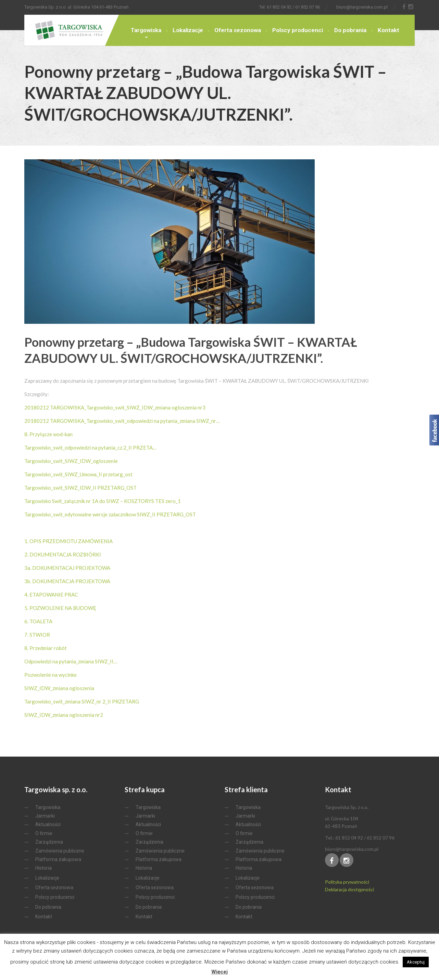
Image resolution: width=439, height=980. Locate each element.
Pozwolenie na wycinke (51, 675)
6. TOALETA (38, 621)
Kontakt (388, 30)
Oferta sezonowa (238, 30)
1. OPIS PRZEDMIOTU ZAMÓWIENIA (68, 541)
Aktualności (48, 824)
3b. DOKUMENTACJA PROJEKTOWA (67, 581)
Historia (43, 868)
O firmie (44, 833)
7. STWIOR (37, 635)
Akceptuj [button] (416, 962)
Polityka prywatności (347, 882)
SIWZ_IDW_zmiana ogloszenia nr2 (64, 715)
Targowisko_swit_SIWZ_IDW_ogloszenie (71, 461)
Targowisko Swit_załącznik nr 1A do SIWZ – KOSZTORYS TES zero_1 (103, 501)
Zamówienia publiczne (60, 851)
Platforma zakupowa (58, 859)
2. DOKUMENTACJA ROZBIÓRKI (63, 554)
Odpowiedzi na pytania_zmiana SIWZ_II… (71, 661)
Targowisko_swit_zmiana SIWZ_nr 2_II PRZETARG (82, 701)
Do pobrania (350, 30)
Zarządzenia (49, 842)
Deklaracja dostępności (349, 889)
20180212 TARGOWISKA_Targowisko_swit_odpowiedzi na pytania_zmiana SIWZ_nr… (122, 421)
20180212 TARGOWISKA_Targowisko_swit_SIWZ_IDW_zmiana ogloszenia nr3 (115, 407)
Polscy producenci (298, 30)
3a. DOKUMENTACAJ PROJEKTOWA (67, 568)
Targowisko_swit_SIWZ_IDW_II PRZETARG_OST (80, 488)
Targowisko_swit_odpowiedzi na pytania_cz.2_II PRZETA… (90, 448)
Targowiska (146, 30)
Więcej (219, 972)
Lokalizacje (188, 30)
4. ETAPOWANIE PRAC (51, 595)
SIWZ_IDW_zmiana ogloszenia (59, 688)
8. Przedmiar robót (46, 648)
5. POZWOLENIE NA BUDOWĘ (60, 608)
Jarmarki (45, 816)
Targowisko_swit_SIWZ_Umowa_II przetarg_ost (78, 474)
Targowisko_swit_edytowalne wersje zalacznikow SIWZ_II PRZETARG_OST (110, 514)
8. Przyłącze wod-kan (48, 434)
